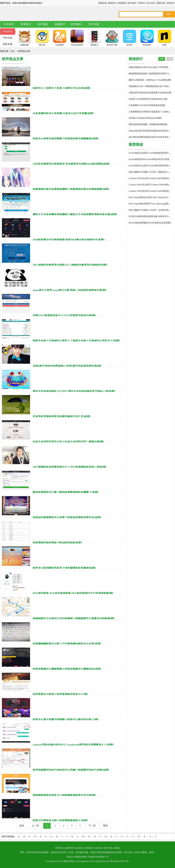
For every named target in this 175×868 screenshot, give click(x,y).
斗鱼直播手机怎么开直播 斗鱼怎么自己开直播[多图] (63, 114)
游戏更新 (122, 3)
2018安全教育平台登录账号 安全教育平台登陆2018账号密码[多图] (71, 164)
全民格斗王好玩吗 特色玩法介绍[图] (145, 118)
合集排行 (171, 3)
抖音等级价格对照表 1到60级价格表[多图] (57, 543)
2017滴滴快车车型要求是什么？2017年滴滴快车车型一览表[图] (70, 467)
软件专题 (94, 24)
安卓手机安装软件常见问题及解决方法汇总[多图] (62, 417)
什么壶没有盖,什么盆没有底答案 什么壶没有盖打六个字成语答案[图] (73, 593)
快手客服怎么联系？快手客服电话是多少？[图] (60, 694)
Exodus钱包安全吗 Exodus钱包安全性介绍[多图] (150, 159)
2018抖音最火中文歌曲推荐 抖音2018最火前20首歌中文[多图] (69, 240)
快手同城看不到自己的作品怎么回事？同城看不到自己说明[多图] (71, 770)
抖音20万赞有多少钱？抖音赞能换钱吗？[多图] (60, 821)
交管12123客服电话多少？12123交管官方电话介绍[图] (64, 316)
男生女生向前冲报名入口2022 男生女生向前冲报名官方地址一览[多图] (74, 391)
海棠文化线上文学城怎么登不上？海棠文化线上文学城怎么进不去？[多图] (76, 341)
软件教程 (76, 24)
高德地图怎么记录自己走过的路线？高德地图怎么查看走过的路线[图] (74, 619)
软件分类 (108, 848)
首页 (13, 51)
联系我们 (59, 848)
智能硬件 (60, 24)
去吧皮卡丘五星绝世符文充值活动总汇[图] (148, 99)
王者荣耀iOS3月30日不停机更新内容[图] (147, 105)
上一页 (35, 826)
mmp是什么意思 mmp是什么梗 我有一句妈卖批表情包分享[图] (70, 290)
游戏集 (117, 848)
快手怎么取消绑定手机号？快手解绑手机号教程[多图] (64, 568)
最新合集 (161, 3)
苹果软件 (26, 24)
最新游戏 (102, 3)
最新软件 (112, 3)
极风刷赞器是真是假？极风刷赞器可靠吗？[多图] (151, 74)
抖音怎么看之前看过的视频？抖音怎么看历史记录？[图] (66, 720)
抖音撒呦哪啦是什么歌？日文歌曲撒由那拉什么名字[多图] (67, 644)
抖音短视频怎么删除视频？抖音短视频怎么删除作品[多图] (67, 669)
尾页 (105, 826)
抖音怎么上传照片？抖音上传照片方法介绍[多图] (62, 88)
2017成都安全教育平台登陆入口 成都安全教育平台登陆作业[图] (70, 265)
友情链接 (89, 848)
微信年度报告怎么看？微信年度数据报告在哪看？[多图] (66, 492)
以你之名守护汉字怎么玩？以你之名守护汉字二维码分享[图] (68, 442)
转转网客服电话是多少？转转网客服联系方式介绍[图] (64, 795)
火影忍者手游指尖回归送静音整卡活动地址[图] (150, 93)
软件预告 (43, 24)
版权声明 (69, 848)
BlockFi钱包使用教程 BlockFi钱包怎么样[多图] (150, 223)
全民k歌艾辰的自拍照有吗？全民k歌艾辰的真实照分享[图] (67, 366)
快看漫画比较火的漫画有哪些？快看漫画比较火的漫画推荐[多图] (71, 189)
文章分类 (98, 848)
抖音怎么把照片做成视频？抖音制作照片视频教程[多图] (66, 139)
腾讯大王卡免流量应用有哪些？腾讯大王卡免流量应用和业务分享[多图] (75, 215)
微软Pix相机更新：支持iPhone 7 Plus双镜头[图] (150, 80)
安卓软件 (9, 24)
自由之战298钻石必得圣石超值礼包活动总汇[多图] (152, 131)
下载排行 (142, 3)
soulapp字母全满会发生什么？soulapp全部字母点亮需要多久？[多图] (73, 745)
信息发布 (79, 848)
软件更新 (132, 3)
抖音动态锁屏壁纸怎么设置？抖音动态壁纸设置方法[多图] (67, 518)
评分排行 (151, 3)
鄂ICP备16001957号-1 (120, 861)
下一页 (92, 826)
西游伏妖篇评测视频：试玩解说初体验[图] (148, 124)
